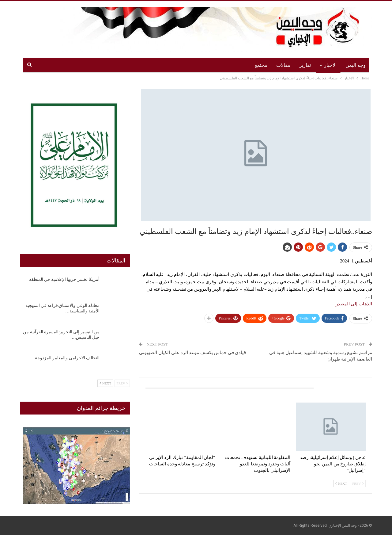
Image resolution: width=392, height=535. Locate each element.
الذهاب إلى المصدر (354, 304)
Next (341, 483)
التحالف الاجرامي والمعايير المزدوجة (67, 358)
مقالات (283, 65)
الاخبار (330, 65)
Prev (358, 483)
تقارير (305, 65)
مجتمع (261, 65)
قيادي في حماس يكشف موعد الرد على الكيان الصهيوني (192, 353)
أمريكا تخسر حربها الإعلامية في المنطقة (64, 279)
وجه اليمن (356, 65)
